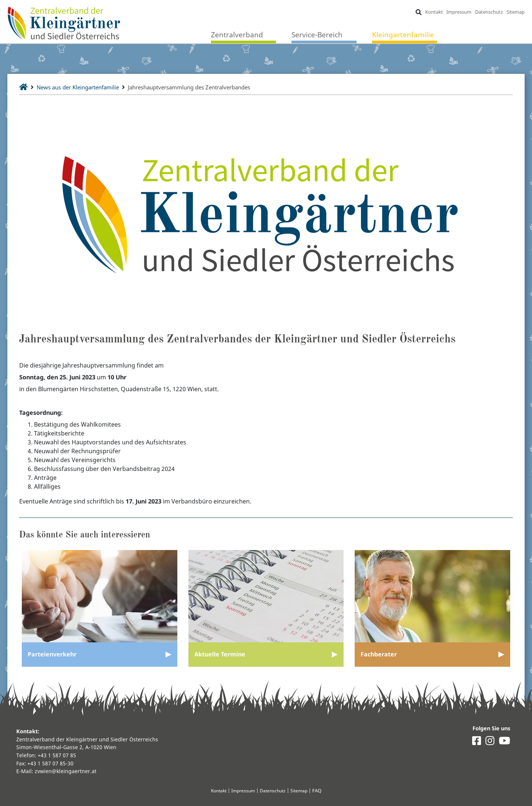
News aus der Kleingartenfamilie (82, 87)
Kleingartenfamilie (403, 35)
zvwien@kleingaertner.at (66, 771)
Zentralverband (237, 35)
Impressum (459, 12)
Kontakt (434, 12)
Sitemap (515, 12)
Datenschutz (489, 12)
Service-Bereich (317, 35)
